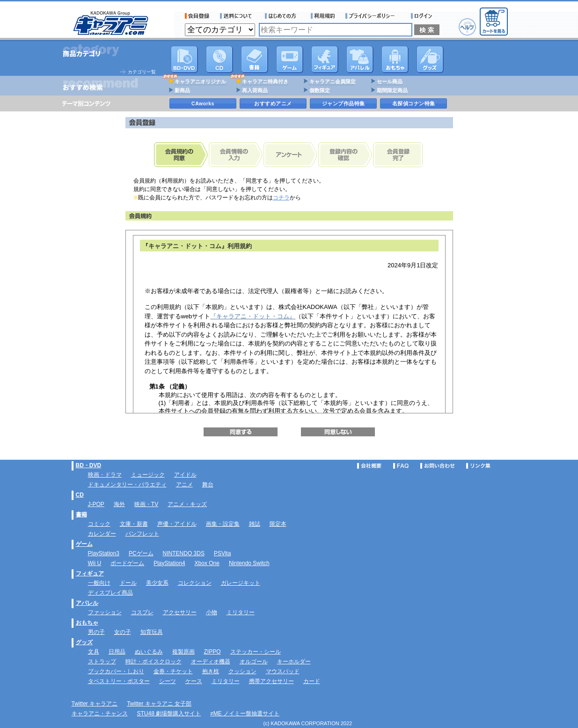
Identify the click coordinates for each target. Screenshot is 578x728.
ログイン (423, 16)
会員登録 (197, 16)
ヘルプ (467, 27)
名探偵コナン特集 (414, 103)
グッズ (430, 59)
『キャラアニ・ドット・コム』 (253, 316)
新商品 (182, 90)
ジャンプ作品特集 (344, 103)
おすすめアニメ (273, 103)
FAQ (401, 466)
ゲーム (84, 544)
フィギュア (325, 59)
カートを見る (494, 22)
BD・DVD (89, 465)
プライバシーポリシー (373, 16)
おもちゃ (395, 59)
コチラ (281, 198)
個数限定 (320, 90)
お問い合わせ (438, 466)
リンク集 (478, 466)
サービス (283, 16)
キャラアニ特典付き (265, 81)
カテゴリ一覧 (142, 72)
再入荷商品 (255, 90)
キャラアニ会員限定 (333, 81)
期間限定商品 (392, 90)
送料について (237, 16)
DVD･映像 (184, 59)
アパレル (360, 59)
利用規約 (323, 16)
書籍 (255, 59)
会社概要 (369, 466)
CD (219, 59)
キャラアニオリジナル (200, 81)
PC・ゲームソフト (290, 59)
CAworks (203, 103)
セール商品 (390, 81)
